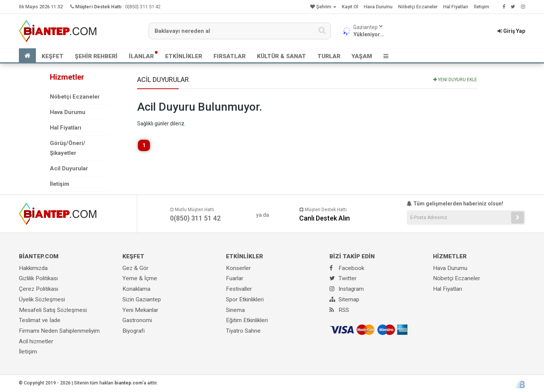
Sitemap (344, 299)
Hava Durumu (378, 7)
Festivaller (239, 289)
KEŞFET (53, 56)
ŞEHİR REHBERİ (96, 56)
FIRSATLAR (229, 56)
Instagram (347, 289)
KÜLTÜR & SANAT (281, 56)
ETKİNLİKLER (184, 56)
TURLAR (329, 56)
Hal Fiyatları (456, 7)
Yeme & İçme (140, 278)
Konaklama (136, 289)
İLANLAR (141, 56)
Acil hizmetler (36, 341)
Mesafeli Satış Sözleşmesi (53, 310)
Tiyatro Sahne (243, 331)
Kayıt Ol (350, 7)
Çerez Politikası (39, 289)
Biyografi (134, 331)
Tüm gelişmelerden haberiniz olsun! (455, 204)
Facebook (347, 268)
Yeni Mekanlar (140, 310)
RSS (339, 310)
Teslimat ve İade (40, 320)
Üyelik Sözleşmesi (42, 299)
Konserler (238, 268)
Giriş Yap (511, 31)
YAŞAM (362, 56)
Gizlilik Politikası (38, 278)
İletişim (481, 7)
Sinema (235, 310)
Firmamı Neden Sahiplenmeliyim (59, 331)
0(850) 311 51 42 (143, 7)
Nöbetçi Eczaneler (418, 7)
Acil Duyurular (69, 168)
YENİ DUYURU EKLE (455, 80)
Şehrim (323, 7)
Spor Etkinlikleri (245, 299)
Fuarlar (235, 278)
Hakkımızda (33, 268)
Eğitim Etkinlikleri (247, 320)
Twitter (343, 278)
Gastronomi (137, 320)
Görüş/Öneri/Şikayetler (68, 148)
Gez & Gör (135, 268)
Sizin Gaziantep (142, 299)
